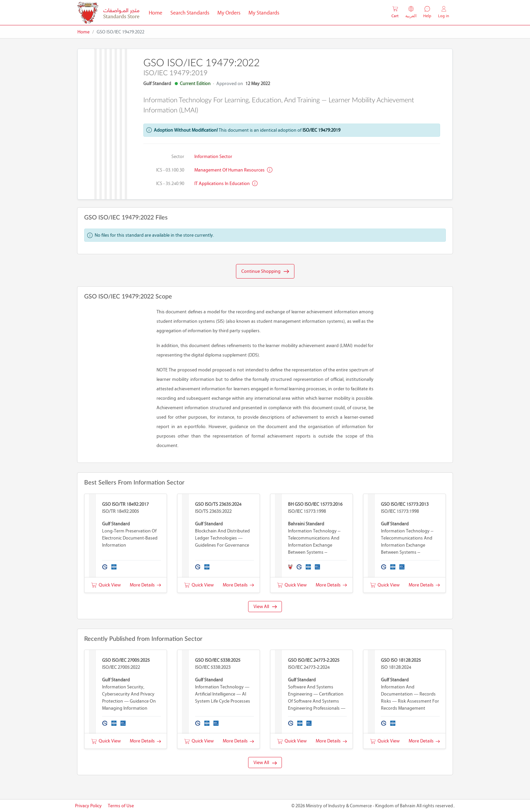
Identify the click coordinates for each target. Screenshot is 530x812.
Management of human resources (233, 170)
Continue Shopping (265, 271)
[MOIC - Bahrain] (108, 13)
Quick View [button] (106, 585)
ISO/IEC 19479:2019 (321, 130)
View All (265, 607)
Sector (178, 156)
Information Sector (213, 156)
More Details (145, 585)
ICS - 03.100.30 (170, 170)
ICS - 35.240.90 (170, 184)
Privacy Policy (88, 806)
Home (158, 12)
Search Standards (192, 12)
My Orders (229, 13)
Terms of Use (121, 806)
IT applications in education (226, 184)
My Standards (264, 13)
